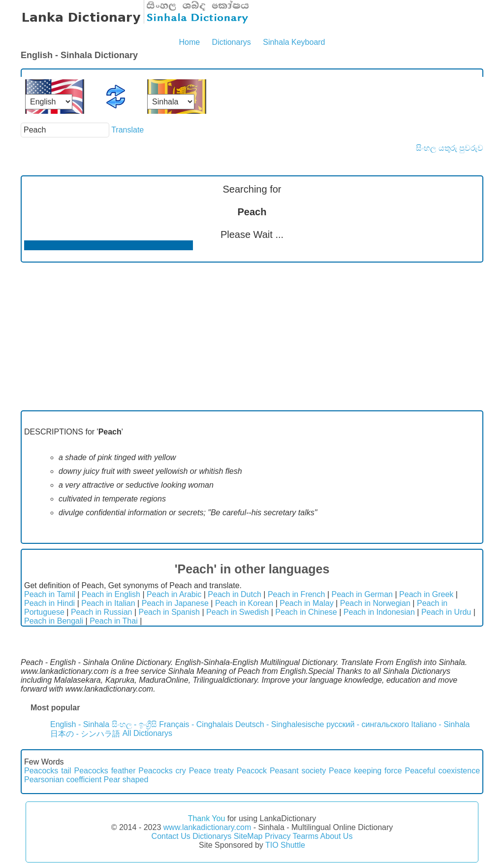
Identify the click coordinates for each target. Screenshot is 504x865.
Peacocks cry (162, 771)
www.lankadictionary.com (207, 827)
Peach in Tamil (50, 594)
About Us (337, 836)
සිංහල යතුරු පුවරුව (450, 148)
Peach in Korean (244, 603)
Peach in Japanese (175, 603)
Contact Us (171, 836)
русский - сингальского (368, 724)
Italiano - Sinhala (440, 724)
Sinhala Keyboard (294, 42)
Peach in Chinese (306, 612)
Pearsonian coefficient (63, 780)
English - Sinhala (80, 724)
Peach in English (111, 594)
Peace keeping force (365, 771)
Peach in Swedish (237, 612)
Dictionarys (232, 42)
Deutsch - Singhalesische (280, 724)
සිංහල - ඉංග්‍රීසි (134, 724)
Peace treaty (211, 771)
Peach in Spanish (169, 612)
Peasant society (298, 771)
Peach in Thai (114, 621)
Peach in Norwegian (375, 603)
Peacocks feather (105, 771)
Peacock (252, 771)
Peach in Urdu (446, 612)
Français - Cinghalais (196, 724)
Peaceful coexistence (442, 771)
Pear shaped (126, 780)
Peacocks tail (48, 771)
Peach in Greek (426, 594)
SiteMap (248, 836)
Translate (127, 130)
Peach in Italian (108, 603)
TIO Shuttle (285, 845)
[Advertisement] (252, 336)
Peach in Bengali (54, 621)
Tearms (306, 836)
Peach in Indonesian (379, 612)
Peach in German (362, 594)
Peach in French (297, 594)
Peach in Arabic (174, 594)
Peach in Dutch (235, 594)
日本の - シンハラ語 (85, 734)
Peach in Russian (102, 612)
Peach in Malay (306, 603)
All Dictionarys (147, 733)
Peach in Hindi (49, 603)
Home (189, 42)
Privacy (278, 836)
